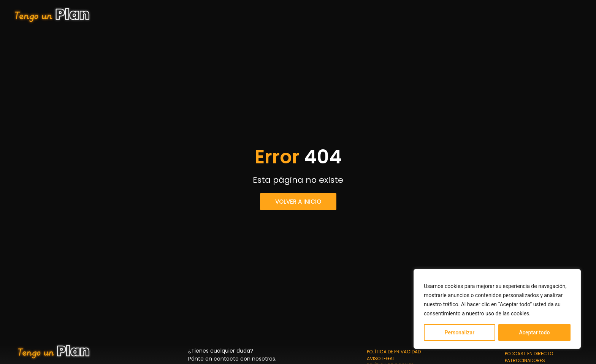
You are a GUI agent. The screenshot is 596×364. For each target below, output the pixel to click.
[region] (497, 309)
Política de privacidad (394, 352)
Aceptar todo (534, 332)
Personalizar (460, 332)
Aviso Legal (381, 358)
